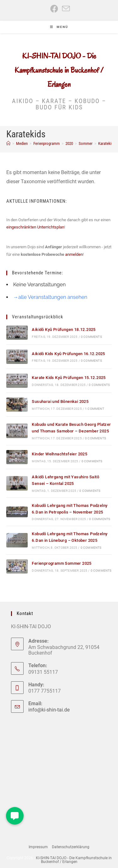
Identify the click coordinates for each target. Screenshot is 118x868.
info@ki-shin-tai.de (49, 710)
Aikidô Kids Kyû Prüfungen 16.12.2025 (68, 354)
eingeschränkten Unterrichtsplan (35, 227)
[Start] (8, 143)
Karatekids (107, 143)
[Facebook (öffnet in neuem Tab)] (54, 9)
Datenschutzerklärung (71, 847)
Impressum (38, 847)
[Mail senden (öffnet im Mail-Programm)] (65, 9)
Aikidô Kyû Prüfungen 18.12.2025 (64, 330)
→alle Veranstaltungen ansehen (50, 297)
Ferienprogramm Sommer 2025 (62, 563)
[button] (15, 816)
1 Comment (95, 409)
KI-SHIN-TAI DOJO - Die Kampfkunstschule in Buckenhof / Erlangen (59, 70)
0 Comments (91, 337)
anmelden (74, 254)
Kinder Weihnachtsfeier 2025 (59, 454)
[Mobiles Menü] (59, 27)
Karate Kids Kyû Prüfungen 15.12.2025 (69, 378)
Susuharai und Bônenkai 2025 (60, 401)
